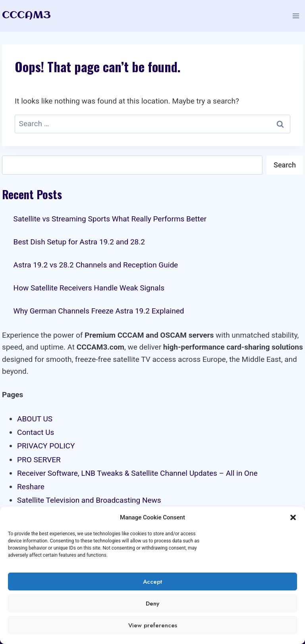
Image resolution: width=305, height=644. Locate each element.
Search (285, 165)
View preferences (153, 625)
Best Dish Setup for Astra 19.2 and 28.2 (79, 242)
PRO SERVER (39, 460)
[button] (293, 517)
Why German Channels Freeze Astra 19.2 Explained (99, 311)
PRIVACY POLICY (46, 446)
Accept (152, 582)
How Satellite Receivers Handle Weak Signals (89, 288)
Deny (152, 604)
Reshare (31, 487)
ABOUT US (35, 419)
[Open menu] (296, 16)
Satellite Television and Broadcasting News (89, 500)
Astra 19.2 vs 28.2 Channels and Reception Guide (96, 265)
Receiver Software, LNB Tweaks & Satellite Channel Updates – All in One (137, 473)
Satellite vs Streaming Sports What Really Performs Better (110, 219)
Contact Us (36, 432)
